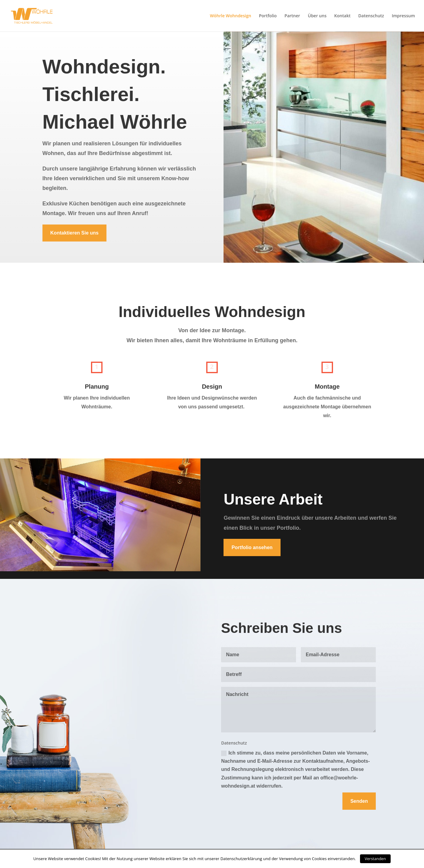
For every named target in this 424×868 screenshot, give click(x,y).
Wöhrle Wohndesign (231, 16)
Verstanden (375, 859)
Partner (292, 16)
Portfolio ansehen (252, 547)
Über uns (317, 16)
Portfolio (268, 16)
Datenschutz (371, 16)
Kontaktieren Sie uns (74, 233)
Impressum (403, 16)
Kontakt (342, 16)
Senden (359, 801)
